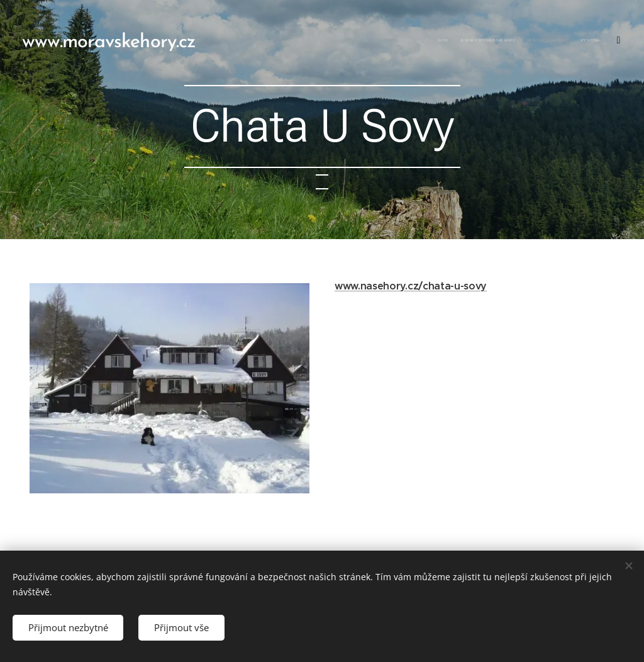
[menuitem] (536, 41)
